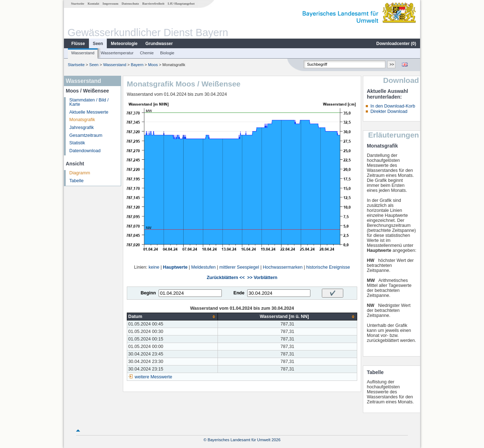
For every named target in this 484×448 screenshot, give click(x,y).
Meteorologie (124, 44)
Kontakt (93, 4)
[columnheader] (173, 317)
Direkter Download (389, 111)
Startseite (78, 4)
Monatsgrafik (82, 120)
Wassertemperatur (117, 53)
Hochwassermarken (283, 267)
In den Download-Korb (393, 106)
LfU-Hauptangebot (181, 4)
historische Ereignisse (328, 267)
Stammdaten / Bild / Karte (89, 102)
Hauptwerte (175, 267)
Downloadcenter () (396, 44)
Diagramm (80, 173)
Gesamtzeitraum (86, 135)
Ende (239, 293)
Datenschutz (131, 4)
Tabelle (76, 181)
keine (154, 267)
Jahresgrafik (82, 128)
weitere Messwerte (153, 377)
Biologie (167, 53)
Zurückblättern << (226, 278)
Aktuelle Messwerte (89, 112)
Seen (98, 44)
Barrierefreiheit (153, 4)
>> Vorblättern (262, 278)
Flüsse (78, 44)
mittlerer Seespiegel (239, 267)
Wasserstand (83, 53)
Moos (153, 65)
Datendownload (85, 151)
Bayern (137, 65)
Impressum (110, 4)
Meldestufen (203, 267)
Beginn (148, 293)
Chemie (147, 53)
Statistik (77, 143)
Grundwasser (159, 44)
